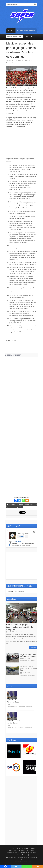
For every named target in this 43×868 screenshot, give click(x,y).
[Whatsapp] (23, 500)
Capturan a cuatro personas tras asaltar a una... (29, 669)
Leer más (33, 648)
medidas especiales (16, 507)
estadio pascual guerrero (26, 505)
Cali (22, 61)
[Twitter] (20, 500)
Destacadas (28, 61)
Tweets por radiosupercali (15, 591)
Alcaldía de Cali (14, 505)
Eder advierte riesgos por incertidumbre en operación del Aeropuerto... (20, 627)
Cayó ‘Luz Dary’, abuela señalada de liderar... (29, 655)
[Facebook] (16, 500)
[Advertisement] (21, 144)
